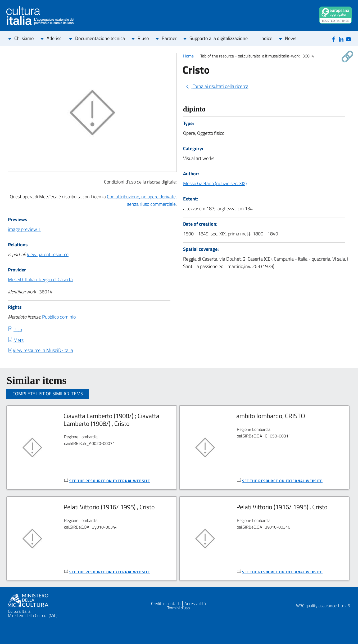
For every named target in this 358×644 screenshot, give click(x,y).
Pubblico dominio (59, 317)
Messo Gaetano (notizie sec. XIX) (215, 183)
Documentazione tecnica (100, 38)
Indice (266, 38)
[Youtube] (348, 39)
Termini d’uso (178, 608)
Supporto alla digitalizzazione (219, 38)
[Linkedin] (341, 39)
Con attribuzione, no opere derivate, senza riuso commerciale (142, 200)
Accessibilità (195, 603)
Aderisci (55, 38)
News (291, 38)
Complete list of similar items (48, 394)
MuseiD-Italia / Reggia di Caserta (40, 279)
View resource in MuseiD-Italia (43, 350)
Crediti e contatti (166, 603)
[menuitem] (24, 39)
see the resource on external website (110, 481)
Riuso (143, 38)
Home (188, 56)
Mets (19, 340)
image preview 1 (24, 229)
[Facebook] (334, 39)
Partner (169, 38)
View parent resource (48, 254)
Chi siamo (24, 38)
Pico (18, 330)
